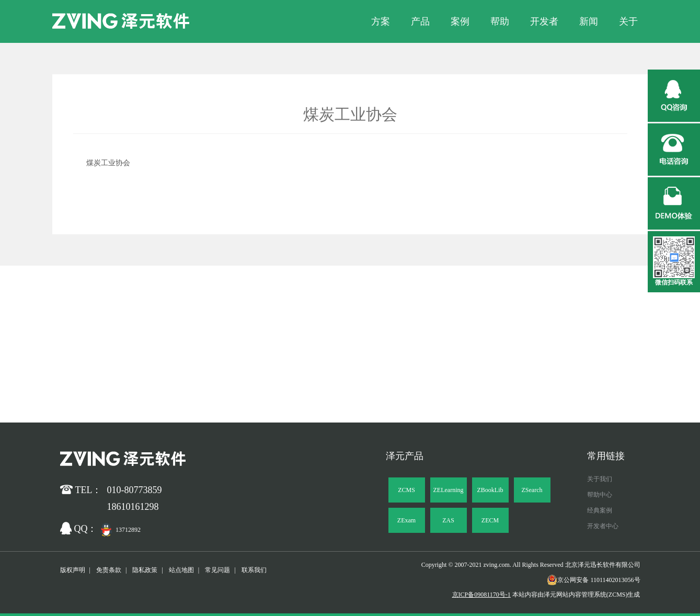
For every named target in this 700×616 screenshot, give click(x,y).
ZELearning (449, 490)
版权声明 (73, 570)
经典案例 (600, 510)
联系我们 (254, 570)
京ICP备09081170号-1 (481, 595)
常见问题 (217, 570)
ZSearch (532, 490)
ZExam (406, 520)
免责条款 (109, 570)
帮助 (500, 21)
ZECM (490, 520)
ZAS (448, 520)
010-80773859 (135, 490)
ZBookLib (490, 490)
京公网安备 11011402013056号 (593, 580)
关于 (628, 21)
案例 (460, 21)
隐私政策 (145, 570)
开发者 (544, 21)
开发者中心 (603, 526)
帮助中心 (600, 495)
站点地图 (181, 570)
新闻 (589, 21)
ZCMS (406, 490)
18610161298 (133, 507)
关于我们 (600, 479)
